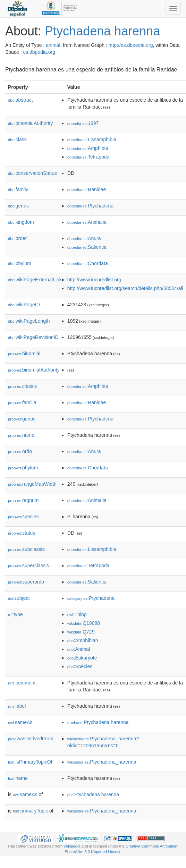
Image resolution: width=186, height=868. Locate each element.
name (21, 435)
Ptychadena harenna (102, 31)
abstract (20, 100)
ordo (20, 451)
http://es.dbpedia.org (131, 45)
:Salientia (87, 247)
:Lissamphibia (92, 139)
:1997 (83, 123)
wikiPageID (24, 305)
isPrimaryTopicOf (30, 762)
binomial (24, 354)
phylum (20, 263)
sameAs (20, 722)
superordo (26, 582)
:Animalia (87, 222)
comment (22, 683)
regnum (23, 500)
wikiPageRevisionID (33, 337)
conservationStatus (32, 173)
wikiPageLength (29, 321)
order (17, 238)
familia (22, 402)
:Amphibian (83, 640)
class (17, 139)
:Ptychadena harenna (98, 722)
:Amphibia (88, 148)
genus (18, 206)
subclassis (26, 549)
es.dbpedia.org (39, 52)
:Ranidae (87, 189)
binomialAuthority (30, 123)
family (18, 189)
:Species (80, 666)
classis (22, 386)
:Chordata (88, 263)
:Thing (77, 614)
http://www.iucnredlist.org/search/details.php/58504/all (125, 288)
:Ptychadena (90, 206)
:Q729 (81, 632)
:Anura (84, 238)
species (23, 517)
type (15, 614)
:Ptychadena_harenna (102, 762)
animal (53, 45)
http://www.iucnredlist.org (94, 280)
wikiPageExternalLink (35, 280)
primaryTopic (30, 811)
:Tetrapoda (88, 157)
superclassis (28, 565)
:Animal (79, 649)
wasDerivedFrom (31, 739)
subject (19, 598)
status (22, 533)
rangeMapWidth (32, 484)
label (17, 706)
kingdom (21, 222)
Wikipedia (72, 846)
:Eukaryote (82, 658)
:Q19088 (84, 623)
